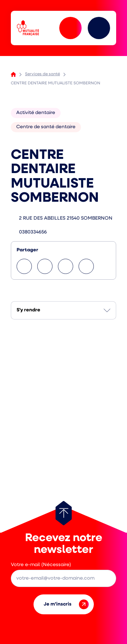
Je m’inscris (66, 604)
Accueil (13, 74)
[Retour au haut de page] (64, 513)
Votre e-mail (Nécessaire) (41, 565)
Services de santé (43, 74)
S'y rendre (28, 310)
